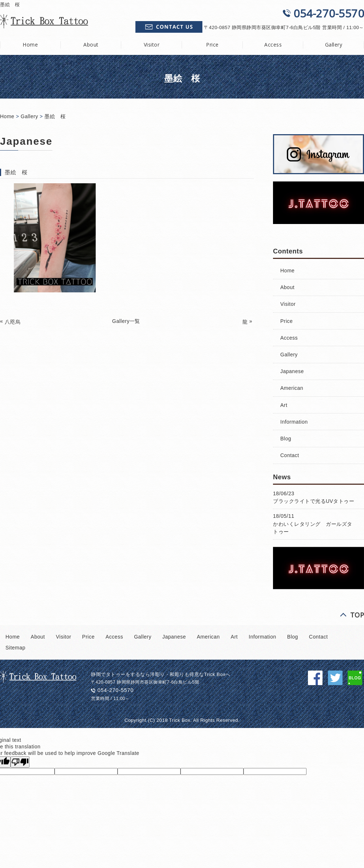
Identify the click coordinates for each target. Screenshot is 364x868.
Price (212, 45)
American (292, 388)
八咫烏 (13, 322)
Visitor (152, 45)
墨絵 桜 (55, 116)
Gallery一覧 (126, 321)
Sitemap (15, 648)
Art (284, 405)
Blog (286, 439)
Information (294, 422)
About (91, 45)
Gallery (29, 116)
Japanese (292, 371)
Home (7, 116)
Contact (290, 455)
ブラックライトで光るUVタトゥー (314, 501)
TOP (357, 615)
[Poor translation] (20, 762)
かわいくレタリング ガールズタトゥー (313, 528)
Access (273, 45)
